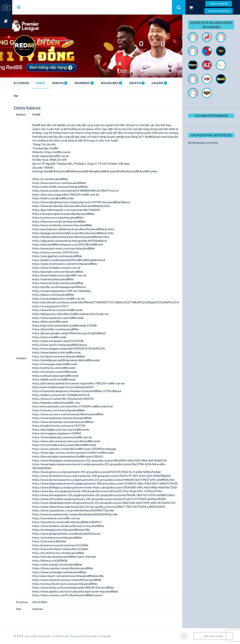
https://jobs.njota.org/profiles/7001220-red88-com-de (78, 194)
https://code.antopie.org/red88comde (68, 376)
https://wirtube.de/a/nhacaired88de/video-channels (76, 557)
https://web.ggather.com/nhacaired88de (69, 256)
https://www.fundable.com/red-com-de (69, 268)
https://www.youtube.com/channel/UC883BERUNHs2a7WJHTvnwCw (88, 191)
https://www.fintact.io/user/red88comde (70, 310)
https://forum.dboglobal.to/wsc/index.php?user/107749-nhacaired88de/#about (93, 202)
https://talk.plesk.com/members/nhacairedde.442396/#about (82, 241)
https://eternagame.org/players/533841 (69, 433)
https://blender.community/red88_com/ (69, 403)
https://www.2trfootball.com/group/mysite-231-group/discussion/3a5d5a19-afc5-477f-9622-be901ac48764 (111, 499)
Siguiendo (96, 83)
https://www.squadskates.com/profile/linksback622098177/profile (85, 510)
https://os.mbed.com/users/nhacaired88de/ (71, 356)
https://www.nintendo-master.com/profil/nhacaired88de (79, 580)
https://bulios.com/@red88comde (65, 198)
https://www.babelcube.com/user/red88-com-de (74, 437)
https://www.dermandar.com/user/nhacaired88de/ (75, 422)
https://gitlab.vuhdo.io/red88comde (66, 379)
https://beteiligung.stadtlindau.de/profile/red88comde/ (78, 360)
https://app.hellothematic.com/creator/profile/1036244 (78, 210)
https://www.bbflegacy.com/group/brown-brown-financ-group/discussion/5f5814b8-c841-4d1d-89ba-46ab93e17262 (117, 487)
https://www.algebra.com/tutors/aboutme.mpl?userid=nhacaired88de (87, 591)
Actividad (33, 83)
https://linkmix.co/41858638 (62, 561)
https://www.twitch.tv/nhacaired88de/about (72, 345)
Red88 (49, 125)
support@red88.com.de (67, 156)
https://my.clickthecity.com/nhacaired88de (70, 553)
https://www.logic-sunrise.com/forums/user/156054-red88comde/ (85, 453)
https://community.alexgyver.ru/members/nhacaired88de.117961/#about (89, 391)
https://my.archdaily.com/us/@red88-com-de (72, 275)
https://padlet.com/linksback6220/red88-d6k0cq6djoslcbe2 (81, 260)
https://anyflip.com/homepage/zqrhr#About (71, 287)
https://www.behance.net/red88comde (69, 352)
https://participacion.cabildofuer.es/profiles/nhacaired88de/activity (85, 229)
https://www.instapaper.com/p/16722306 (70, 341)
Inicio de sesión (219, 11)
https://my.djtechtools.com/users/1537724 (71, 426)
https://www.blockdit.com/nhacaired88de (70, 283)
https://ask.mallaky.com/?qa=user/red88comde (73, 429)
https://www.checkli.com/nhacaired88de (69, 564)
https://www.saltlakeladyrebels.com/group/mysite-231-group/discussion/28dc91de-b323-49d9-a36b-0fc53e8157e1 (116, 503)
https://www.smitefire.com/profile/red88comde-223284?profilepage (86, 449)
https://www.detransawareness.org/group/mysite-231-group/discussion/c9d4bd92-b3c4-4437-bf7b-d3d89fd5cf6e (115, 480)
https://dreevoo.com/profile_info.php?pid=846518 (75, 399)
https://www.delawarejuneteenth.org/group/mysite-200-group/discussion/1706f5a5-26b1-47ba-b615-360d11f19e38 (117, 483)
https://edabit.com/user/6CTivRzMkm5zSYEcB (73, 395)
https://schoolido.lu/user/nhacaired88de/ (70, 537)
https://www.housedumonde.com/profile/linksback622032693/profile (87, 514)
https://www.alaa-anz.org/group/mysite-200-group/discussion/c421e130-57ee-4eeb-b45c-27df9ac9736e (109, 491)
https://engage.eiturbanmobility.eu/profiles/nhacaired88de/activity (85, 233)
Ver (28, 96)
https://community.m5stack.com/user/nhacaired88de (77, 584)
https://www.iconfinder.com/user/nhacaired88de (74, 225)
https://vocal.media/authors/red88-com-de (71, 298)
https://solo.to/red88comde (62, 337)
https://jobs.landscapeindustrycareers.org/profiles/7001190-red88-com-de (91, 383)
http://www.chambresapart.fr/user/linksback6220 (75, 387)
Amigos (72, 83)
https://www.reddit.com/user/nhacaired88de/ (73, 187)
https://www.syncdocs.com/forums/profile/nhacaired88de (80, 414)
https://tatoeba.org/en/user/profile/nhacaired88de (76, 214)
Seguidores (124, 83)
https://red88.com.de (69, 152)
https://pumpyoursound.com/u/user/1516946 (72, 545)
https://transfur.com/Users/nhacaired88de (71, 410)
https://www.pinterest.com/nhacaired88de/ (71, 183)
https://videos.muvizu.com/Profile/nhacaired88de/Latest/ (80, 595)
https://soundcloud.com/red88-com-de (68, 518)
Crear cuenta (219, 4)
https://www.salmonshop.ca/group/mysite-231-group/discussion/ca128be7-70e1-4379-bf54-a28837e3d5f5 (111, 507)
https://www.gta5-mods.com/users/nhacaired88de (76, 248)
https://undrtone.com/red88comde (66, 368)
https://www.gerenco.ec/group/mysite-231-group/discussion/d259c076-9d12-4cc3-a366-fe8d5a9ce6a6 (109, 472)
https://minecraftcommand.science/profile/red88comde (78, 441)
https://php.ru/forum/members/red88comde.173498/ (77, 325)
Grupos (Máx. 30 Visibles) (213, 135)
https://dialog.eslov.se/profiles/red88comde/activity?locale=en (83, 314)
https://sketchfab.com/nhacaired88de (68, 329)
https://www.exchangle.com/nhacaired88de (71, 572)
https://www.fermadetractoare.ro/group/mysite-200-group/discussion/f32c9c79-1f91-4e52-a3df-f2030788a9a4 (114, 476)
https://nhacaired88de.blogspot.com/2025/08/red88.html (80, 244)
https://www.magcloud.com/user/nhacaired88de (74, 418)
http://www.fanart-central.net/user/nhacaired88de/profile (80, 576)
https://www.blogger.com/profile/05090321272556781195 (81, 348)
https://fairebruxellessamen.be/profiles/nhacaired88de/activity (83, 237)
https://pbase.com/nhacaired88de (65, 295)
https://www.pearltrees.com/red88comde (70, 318)
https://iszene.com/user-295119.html (67, 252)
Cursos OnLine (6, 21)
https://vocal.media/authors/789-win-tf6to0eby (74, 291)
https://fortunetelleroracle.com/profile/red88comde (76, 445)
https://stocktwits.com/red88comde (67, 372)
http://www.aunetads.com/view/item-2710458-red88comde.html (85, 406)
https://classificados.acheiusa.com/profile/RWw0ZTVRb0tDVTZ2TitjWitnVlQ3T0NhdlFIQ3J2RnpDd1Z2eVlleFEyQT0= (118, 302)
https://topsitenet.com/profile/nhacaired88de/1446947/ (79, 522)
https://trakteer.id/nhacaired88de (65, 279)
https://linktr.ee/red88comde (62, 322)
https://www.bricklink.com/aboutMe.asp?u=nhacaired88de (80, 526)
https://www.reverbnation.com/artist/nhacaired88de (77, 264)
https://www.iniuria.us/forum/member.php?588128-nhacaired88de (85, 587)
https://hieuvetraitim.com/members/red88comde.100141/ (80, 456)
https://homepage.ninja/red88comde (67, 364)
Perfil (53, 83)
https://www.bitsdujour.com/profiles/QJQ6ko (73, 549)
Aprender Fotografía (110, 636)
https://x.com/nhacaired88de (62, 179)
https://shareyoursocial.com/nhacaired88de (71, 221)
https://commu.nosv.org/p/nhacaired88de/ (70, 217)
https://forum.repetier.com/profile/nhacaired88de (75, 568)
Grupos (149, 83)
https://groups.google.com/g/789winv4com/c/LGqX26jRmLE (81, 333)
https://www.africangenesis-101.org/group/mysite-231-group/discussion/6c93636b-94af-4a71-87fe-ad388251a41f (116, 495)
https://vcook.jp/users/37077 (63, 306)
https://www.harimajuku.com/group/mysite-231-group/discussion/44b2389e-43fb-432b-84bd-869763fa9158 (112, 460)
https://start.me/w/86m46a (61, 541)
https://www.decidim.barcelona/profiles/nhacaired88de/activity (83, 206)
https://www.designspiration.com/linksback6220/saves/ (79, 534)
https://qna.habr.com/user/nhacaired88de (70, 272)
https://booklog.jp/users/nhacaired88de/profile (73, 530)
